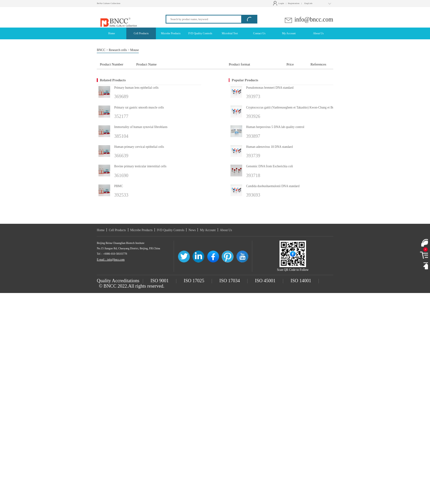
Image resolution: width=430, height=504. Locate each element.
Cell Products (117, 230)
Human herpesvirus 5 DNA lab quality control (275, 127)
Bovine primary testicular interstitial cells (140, 166)
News (192, 230)
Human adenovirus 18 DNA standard (270, 147)
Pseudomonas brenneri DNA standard (270, 88)
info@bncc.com (309, 19)
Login (279, 3)
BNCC (101, 50)
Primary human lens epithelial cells (136, 88)
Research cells (118, 50)
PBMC (119, 186)
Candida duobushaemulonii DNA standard (273, 186)
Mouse (135, 50)
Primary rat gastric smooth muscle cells (139, 108)
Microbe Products (141, 230)
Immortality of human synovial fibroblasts (141, 127)
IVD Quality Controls (171, 230)
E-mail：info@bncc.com (111, 260)
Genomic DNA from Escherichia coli (270, 166)
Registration (294, 3)
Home (101, 230)
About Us (226, 230)
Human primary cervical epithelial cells (139, 147)
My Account (208, 230)
